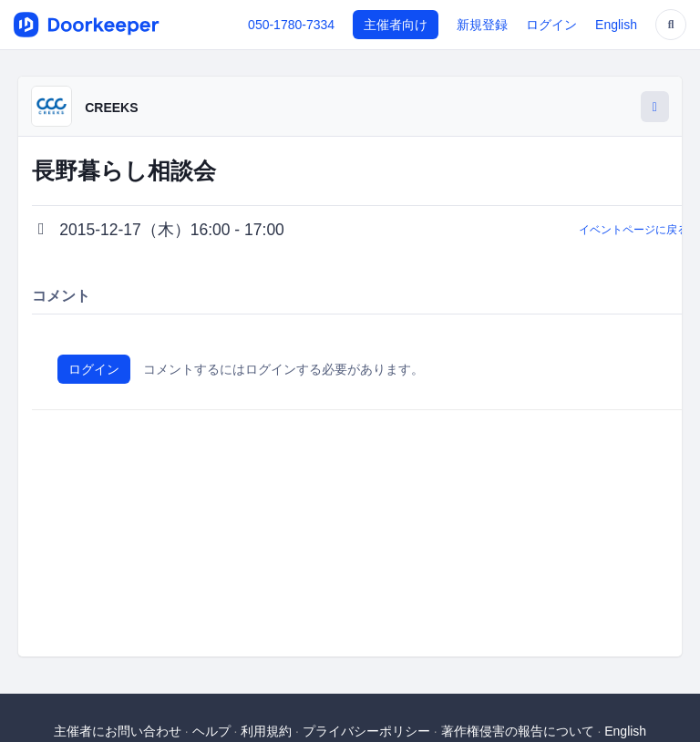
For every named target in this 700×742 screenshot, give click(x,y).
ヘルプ (211, 731)
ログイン (551, 25)
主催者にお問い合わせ (118, 731)
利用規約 (266, 731)
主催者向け (396, 25)
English (616, 25)
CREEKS (111, 108)
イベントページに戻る (633, 230)
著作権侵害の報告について (518, 731)
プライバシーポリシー (366, 731)
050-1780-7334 (291, 25)
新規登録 (482, 25)
